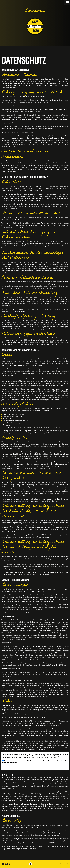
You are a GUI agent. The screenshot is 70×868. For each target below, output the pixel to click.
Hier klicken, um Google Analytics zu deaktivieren (18, 613)
